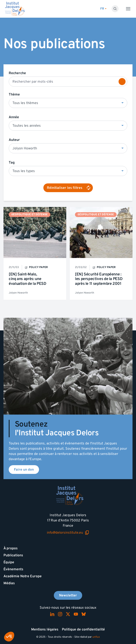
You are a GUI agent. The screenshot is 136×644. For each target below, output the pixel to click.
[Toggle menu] (128, 9)
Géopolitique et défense (30, 214)
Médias (9, 583)
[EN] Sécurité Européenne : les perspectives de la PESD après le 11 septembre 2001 (99, 279)
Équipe (9, 562)
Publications (13, 555)
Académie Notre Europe (23, 576)
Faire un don (24, 470)
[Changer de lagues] (103, 9)
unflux (96, 637)
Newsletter (68, 595)
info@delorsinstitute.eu (68, 533)
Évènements (13, 569)
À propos (11, 548)
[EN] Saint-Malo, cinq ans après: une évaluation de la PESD (27, 279)
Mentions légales (45, 629)
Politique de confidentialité (83, 629)
